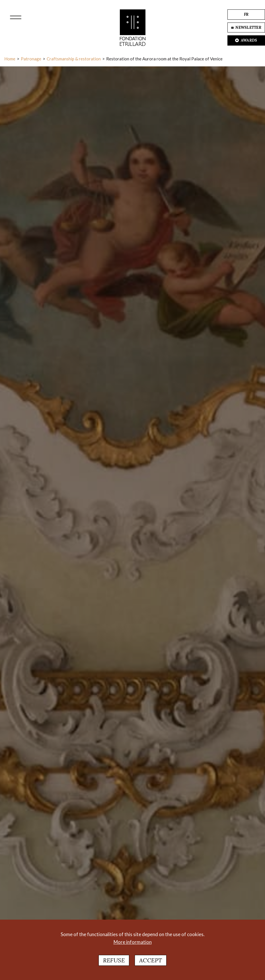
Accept (151, 960)
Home (10, 59)
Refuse (114, 960)
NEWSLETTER (246, 27)
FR (246, 14)
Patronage (31, 59)
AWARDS (246, 40)
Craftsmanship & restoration (74, 59)
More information (133, 942)
